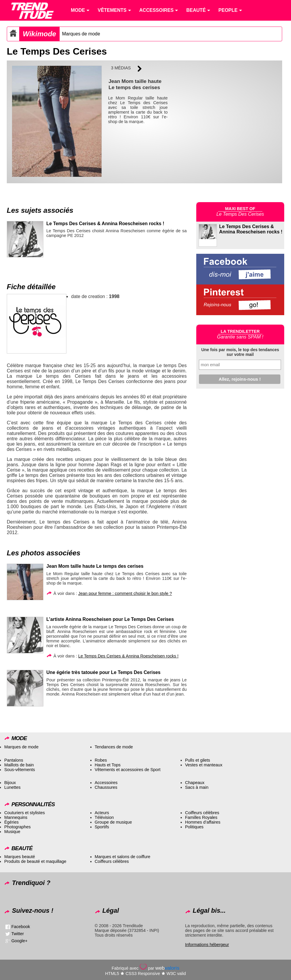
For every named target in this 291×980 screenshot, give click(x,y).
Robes (101, 760)
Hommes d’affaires (203, 822)
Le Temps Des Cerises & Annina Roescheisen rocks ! (105, 224)
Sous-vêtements (19, 770)
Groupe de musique (113, 822)
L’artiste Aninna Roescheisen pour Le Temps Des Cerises (110, 619)
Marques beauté (19, 857)
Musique (12, 832)
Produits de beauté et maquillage (35, 861)
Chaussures (106, 787)
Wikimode (39, 34)
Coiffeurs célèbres (202, 813)
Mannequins (16, 817)
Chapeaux (195, 783)
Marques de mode (81, 34)
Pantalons (14, 760)
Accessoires (106, 783)
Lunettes (12, 787)
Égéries (11, 822)
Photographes (17, 827)
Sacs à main (197, 787)
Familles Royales (201, 817)
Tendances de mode (114, 747)
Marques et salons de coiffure (123, 857)
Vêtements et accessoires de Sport (128, 770)
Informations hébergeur (207, 945)
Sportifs (102, 827)
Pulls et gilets (198, 760)
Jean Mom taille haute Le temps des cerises (95, 566)
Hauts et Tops (108, 765)
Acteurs (102, 813)
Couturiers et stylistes (24, 813)
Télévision (104, 817)
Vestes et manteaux (204, 765)
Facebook (21, 927)
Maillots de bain (19, 765)
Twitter (17, 934)
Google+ (19, 941)
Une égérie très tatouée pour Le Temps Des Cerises (103, 672)
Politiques (194, 827)
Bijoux (10, 783)
